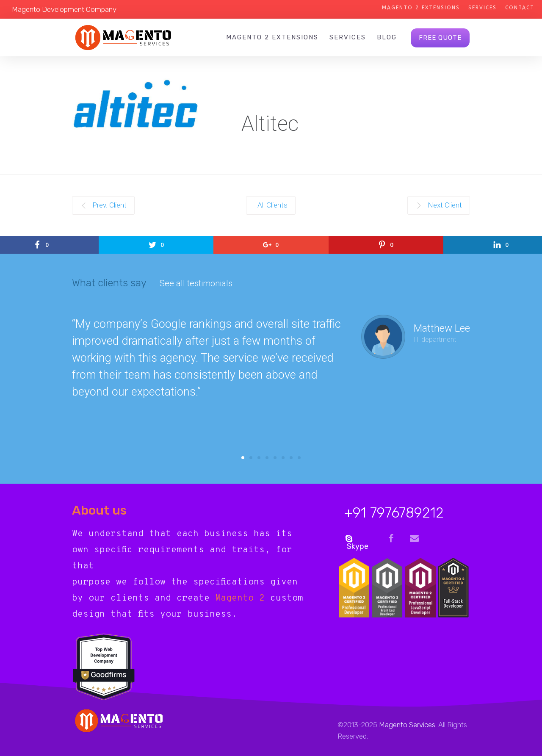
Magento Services (407, 725)
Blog (387, 37)
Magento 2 (240, 598)
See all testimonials (196, 283)
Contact (520, 8)
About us (99, 510)
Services (483, 8)
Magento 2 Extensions (421, 8)
